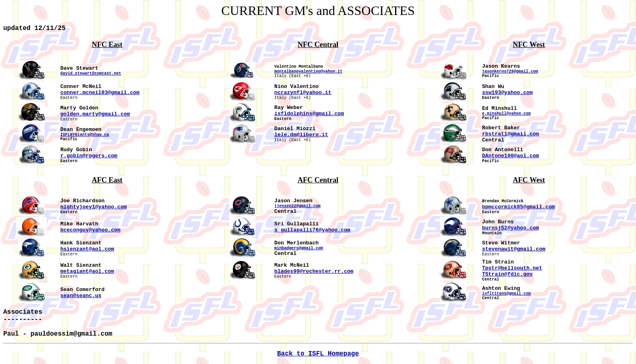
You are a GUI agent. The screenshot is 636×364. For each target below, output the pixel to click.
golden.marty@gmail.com (95, 114)
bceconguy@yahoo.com (90, 230)
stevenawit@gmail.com (514, 249)
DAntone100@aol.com (510, 156)
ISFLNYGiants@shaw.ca (85, 135)
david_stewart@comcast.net (91, 74)
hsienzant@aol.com (87, 249)
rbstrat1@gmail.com (510, 134)
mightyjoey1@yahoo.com (94, 207)
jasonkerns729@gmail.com (510, 72)
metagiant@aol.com (87, 271)
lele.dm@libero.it (301, 135)
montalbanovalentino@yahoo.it (308, 72)
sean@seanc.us (81, 296)
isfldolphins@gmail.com (309, 114)
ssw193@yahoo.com (507, 93)
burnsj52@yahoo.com (510, 228)
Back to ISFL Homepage (318, 354)
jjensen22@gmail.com (297, 206)
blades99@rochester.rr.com (314, 271)
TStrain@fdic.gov (507, 274)
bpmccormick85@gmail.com (518, 207)
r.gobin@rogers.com (89, 156)
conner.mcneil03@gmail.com (100, 93)
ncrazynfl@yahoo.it (303, 93)
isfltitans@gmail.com (506, 294)
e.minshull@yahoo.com (506, 114)
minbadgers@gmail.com (299, 248)
